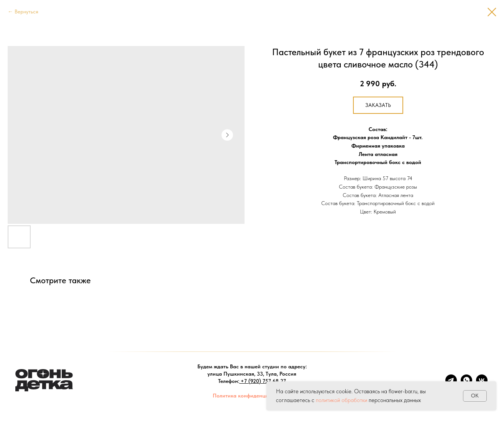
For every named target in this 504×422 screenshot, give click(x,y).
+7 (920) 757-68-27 (263, 381)
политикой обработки (341, 400)
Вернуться (26, 11)
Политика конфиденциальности (252, 396)
